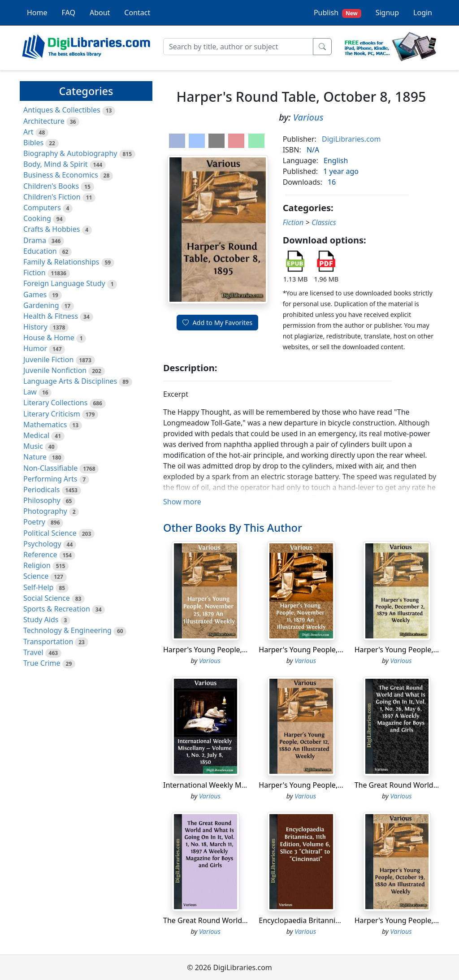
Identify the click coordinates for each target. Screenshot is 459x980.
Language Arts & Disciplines (70, 381)
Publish (338, 13)
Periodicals (42, 490)
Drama (35, 240)
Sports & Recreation (57, 609)
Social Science (47, 598)
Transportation (48, 642)
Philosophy (42, 500)
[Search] (238, 47)
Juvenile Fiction (48, 360)
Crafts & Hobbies (52, 229)
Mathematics (45, 425)
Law (30, 392)
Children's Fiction (52, 197)
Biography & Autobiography (70, 153)
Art (28, 132)
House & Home (49, 338)
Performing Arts (50, 479)
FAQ (69, 13)
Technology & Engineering (67, 630)
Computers (42, 208)
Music (33, 446)
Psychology (42, 544)
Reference (40, 555)
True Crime (42, 663)
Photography (45, 511)
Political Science (50, 533)
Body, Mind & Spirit (56, 164)
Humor (35, 348)
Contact (137, 13)
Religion (37, 565)
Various (308, 117)
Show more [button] (182, 502)
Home (37, 13)
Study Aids (41, 620)
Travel (33, 652)
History (35, 327)
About (100, 13)
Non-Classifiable (50, 468)
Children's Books (51, 186)
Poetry (34, 522)
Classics (324, 222)
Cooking (37, 218)
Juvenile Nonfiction (55, 370)
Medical (36, 435)
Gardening (41, 305)
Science (36, 576)
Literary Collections (55, 403)
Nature (35, 457)
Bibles (33, 143)
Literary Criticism (52, 414)
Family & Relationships (61, 262)
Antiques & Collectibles (62, 110)
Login (423, 13)
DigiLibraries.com (351, 139)
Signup (387, 13)
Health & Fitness (51, 316)
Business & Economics (61, 175)
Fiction (35, 273)
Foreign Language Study (64, 283)
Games (35, 295)
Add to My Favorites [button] (217, 323)
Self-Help (38, 587)
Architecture (44, 121)
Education (40, 251)
